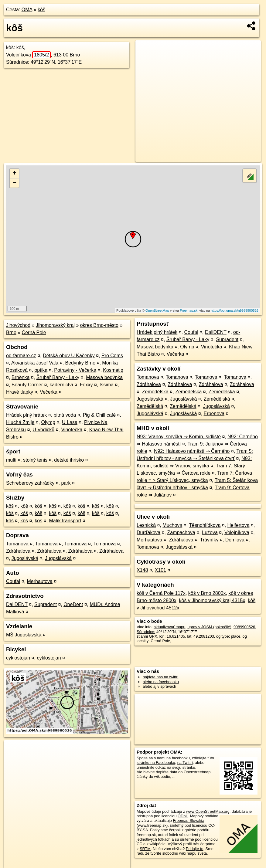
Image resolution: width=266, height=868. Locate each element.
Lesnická (146, 525)
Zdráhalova (18, 551)
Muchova (172, 525)
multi (11, 460)
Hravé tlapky (20, 392)
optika (41, 370)
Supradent (46, 604)
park (66, 483)
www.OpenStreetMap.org (208, 811)
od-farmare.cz (21, 356)
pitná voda (65, 415)
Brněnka (21, 377)
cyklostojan (18, 658)
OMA (27, 10)
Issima (107, 385)
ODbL (183, 816)
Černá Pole (34, 332)
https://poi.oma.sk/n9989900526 (235, 310)
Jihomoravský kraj (55, 325)
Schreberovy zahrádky (30, 483)
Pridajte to (195, 849)
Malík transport (65, 521)
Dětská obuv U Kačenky (69, 356)
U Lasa (70, 422)
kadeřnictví (61, 385)
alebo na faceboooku (161, 682)
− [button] (14, 183)
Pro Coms (112, 356)
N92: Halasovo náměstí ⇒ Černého (192, 451)
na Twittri (185, 763)
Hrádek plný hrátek (26, 415)
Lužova (210, 532)
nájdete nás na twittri (160, 677)
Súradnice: (18, 62)
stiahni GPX (147, 636)
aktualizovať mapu (169, 627)
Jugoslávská (25, 558)
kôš (41, 10)
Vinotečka (72, 430)
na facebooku (178, 758)
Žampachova (181, 532)
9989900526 (244, 627)
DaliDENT (17, 604)
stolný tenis (35, 460)
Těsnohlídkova (205, 525)
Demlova (235, 540)
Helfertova (239, 525)
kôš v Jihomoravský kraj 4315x (212, 600)
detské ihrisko (69, 460)
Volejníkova (28, 55)
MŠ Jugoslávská (24, 635)
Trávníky (209, 540)
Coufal (13, 581)
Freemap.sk (189, 310)
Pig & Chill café (99, 415)
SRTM (145, 849)
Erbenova (214, 414)
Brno (11, 332)
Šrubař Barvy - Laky (58, 377)
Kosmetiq (113, 370)
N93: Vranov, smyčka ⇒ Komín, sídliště (179, 437)
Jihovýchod (18, 325)
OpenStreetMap (157, 310)
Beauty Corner (27, 385)
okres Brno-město (99, 325)
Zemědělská (155, 392)
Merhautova (40, 581)
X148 (142, 570)
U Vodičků (43, 430)
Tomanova (17, 544)
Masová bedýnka (104, 377)
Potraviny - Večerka (75, 370)
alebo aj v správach (159, 686)
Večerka (49, 392)
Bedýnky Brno (80, 363)
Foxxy (86, 385)
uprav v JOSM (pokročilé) (209, 627)
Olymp (48, 422)
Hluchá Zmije (20, 422)
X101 (160, 570)
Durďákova (148, 532)
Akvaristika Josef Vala (35, 363)
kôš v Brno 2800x (207, 593)
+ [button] (14, 174)
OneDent (73, 604)
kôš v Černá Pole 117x (161, 593)
